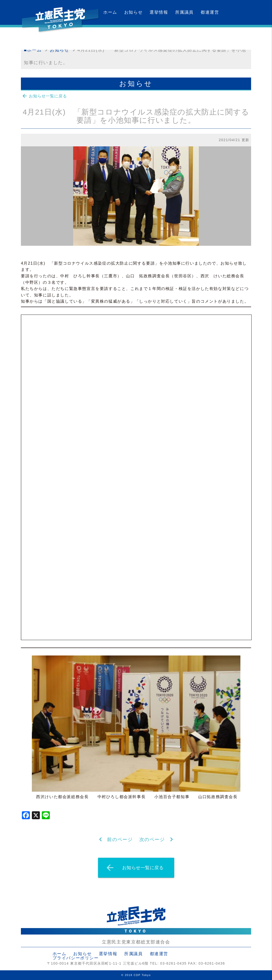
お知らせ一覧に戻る (44, 96)
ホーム (110, 12)
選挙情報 (159, 12)
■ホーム (33, 50)
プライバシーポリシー (76, 958)
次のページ (152, 839)
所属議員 (184, 12)
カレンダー (115, 37)
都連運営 (210, 12)
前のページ (120, 839)
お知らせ (133, 12)
